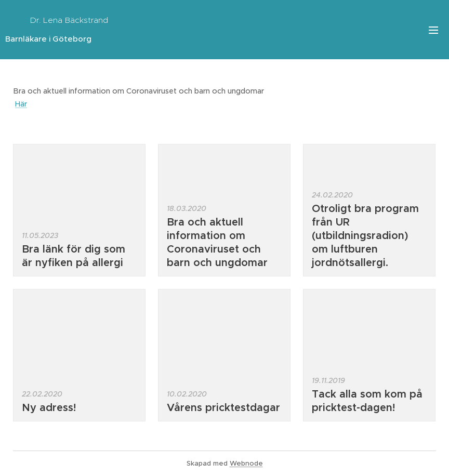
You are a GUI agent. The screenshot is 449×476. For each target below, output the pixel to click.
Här (21, 104)
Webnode (246, 463)
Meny (433, 30)
